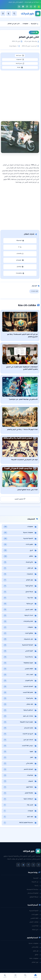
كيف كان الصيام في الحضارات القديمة (24, 460)
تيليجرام (20, 260)
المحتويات (20, 60)
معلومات (34, 32)
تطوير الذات (36, 915)
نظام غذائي (36, 947)
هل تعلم (37, 951)
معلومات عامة (35, 959)
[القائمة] (3, 14)
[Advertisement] (20, 93)
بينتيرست (20, 273)
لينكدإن (20, 267)
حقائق (38, 955)
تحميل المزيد (20, 499)
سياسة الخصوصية (34, 890)
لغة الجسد (36, 926)
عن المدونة (36, 882)
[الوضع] (9, 14)
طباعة (20, 67)
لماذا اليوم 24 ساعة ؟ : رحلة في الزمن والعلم (22, 430)
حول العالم (36, 962)
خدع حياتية (36, 930)
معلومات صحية (35, 943)
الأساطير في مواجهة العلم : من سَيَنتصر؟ (23, 400)
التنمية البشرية (35, 911)
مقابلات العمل (35, 922)
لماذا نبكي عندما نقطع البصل (27, 490)
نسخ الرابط (20, 63)
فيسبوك (20, 241)
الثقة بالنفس (35, 918)
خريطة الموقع (35, 897)
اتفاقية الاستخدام (34, 893)
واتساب (20, 254)
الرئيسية (37, 878)
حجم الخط (20, 56)
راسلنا (38, 886)
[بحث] (14, 14)
